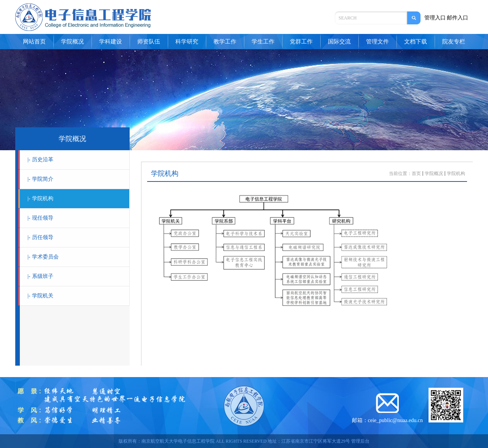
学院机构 (40, 198)
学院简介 (40, 179)
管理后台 (360, 441)
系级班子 (40, 276)
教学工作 (225, 42)
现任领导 (40, 218)
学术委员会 (43, 257)
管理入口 (435, 18)
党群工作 (301, 42)
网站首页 (34, 42)
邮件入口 (457, 18)
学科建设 (111, 42)
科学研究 (187, 42)
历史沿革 (40, 160)
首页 (416, 173)
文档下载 (416, 42)
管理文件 (377, 42)
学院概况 (72, 42)
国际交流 (339, 42)
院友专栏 (454, 42)
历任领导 (40, 237)
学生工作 (263, 42)
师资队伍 (149, 42)
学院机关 (40, 296)
